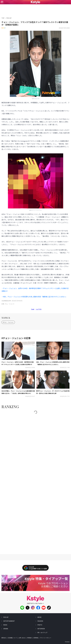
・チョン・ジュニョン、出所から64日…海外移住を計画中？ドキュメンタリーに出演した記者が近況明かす (35, 290)
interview (41, 629)
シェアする (39, 309)
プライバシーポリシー (45, 638)
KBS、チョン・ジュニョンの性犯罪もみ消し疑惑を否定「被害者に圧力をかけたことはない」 (53, 363)
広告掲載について (12, 638)
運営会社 (4, 638)
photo (40, 625)
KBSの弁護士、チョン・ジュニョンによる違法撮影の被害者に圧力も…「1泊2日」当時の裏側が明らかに (18, 392)
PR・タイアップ (42, 633)
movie (39, 617)
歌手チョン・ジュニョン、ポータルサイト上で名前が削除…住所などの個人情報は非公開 (53, 392)
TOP (3, 18)
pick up (6, 617)
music (5, 625)
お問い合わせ (22, 638)
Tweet (33, 309)
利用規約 (29, 638)
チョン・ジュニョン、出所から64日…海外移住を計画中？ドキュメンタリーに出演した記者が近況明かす (18, 363)
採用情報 (36, 638)
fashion (40, 621)
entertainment (9, 621)
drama (6, 629)
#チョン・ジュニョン (8, 322)
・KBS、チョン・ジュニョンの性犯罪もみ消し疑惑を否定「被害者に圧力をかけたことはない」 (34, 297)
